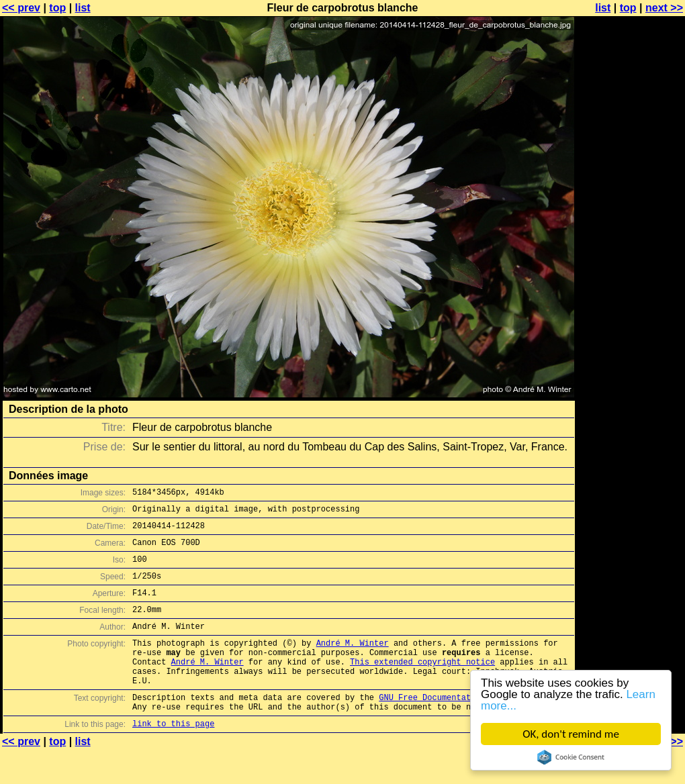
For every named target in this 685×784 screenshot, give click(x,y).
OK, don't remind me (571, 734)
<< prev (21, 8)
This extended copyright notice (422, 686)
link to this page (173, 757)
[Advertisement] (631, 332)
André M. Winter (353, 663)
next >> (664, 8)
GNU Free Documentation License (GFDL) (468, 727)
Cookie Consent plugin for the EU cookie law (571, 757)
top (57, 8)
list (83, 8)
